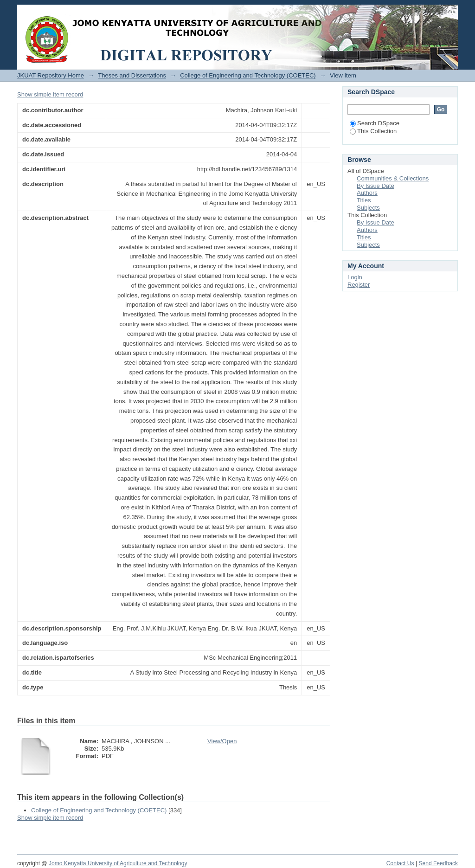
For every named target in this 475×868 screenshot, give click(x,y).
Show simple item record (50, 94)
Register (359, 285)
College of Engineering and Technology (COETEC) (248, 75)
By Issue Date (376, 186)
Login (450, 11)
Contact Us (400, 863)
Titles (364, 200)
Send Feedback (438, 863)
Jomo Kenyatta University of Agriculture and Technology (118, 863)
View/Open (222, 741)
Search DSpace (375, 123)
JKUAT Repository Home (51, 75)
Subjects (368, 208)
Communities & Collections (393, 178)
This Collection (373, 131)
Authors (367, 193)
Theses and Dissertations (132, 75)
